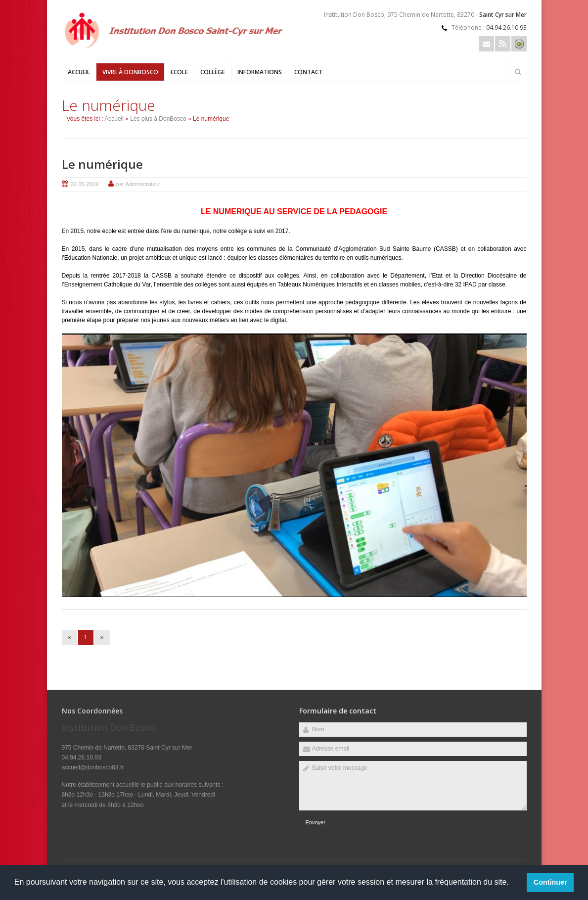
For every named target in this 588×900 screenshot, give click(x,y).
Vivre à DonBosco (130, 72)
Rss (503, 44)
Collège (213, 72)
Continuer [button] (550, 882)
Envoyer (316, 822)
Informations (260, 72)
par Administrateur (138, 184)
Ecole (179, 72)
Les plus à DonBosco (158, 119)
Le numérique (102, 164)
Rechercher (518, 72)
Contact (308, 72)
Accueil (79, 72)
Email (486, 44)
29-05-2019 (85, 184)
